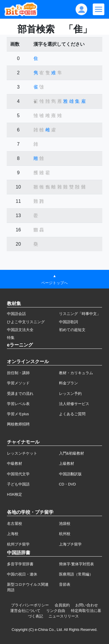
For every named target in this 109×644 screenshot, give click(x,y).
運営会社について (25, 611)
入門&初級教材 (72, 453)
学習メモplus (18, 414)
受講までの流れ (20, 394)
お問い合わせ (87, 605)
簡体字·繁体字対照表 (77, 564)
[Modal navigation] (99, 9)
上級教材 (67, 463)
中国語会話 (16, 314)
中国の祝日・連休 (22, 574)
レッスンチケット (22, 453)
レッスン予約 (70, 394)
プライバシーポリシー (30, 605)
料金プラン (68, 383)
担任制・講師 (18, 373)
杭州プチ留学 (18, 544)
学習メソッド (18, 383)
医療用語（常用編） (76, 574)
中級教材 (15, 463)
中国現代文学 (18, 474)
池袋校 (65, 524)
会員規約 (62, 605)
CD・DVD (68, 484)
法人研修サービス (74, 404)
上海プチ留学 (70, 544)
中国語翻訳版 (70, 474)
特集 (11, 338)
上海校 (13, 534)
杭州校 (65, 534)
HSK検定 (15, 494)
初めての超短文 (72, 330)
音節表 (65, 584)
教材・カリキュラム (76, 373)
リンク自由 (56, 611)
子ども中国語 (18, 484)
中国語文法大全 (20, 330)
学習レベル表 (18, 404)
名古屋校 (15, 524)
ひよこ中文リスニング (26, 322)
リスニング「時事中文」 (80, 314)
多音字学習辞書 (20, 564)
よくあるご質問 (72, 414)
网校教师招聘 (18, 424)
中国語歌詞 (68, 322)
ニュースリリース (64, 616)
